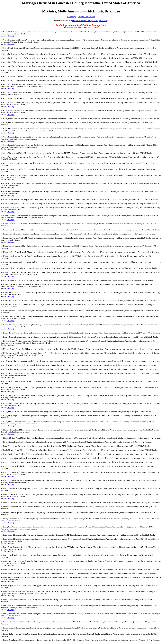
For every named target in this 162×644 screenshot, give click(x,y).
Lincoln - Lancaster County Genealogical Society (90, 21)
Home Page (71, 17)
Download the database (86, 17)
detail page (11, 36)
